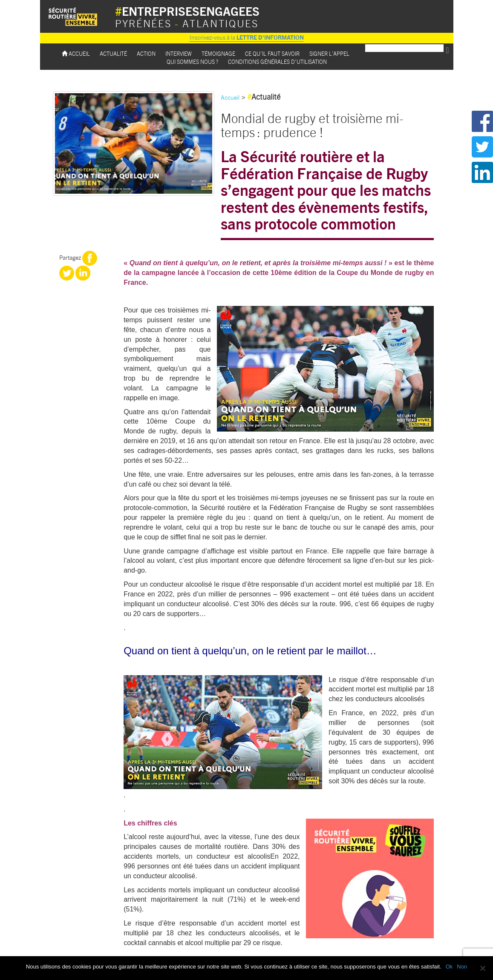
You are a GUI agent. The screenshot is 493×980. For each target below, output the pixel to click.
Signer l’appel (329, 53)
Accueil (76, 53)
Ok (449, 967)
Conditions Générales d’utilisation (277, 62)
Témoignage (218, 53)
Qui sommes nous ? (192, 62)
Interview (179, 53)
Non (462, 967)
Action (146, 53)
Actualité (113, 53)
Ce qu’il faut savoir (272, 53)
